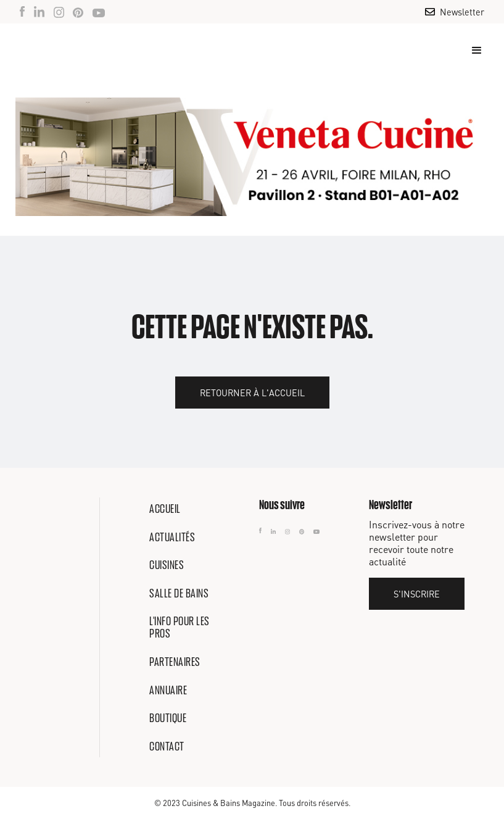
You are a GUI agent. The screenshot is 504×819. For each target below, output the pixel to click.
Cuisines (167, 565)
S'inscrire (417, 594)
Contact (167, 746)
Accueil (165, 509)
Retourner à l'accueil (252, 393)
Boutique (168, 718)
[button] (471, 51)
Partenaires (175, 662)
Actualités (172, 537)
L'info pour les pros (180, 627)
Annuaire (168, 690)
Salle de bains (179, 593)
